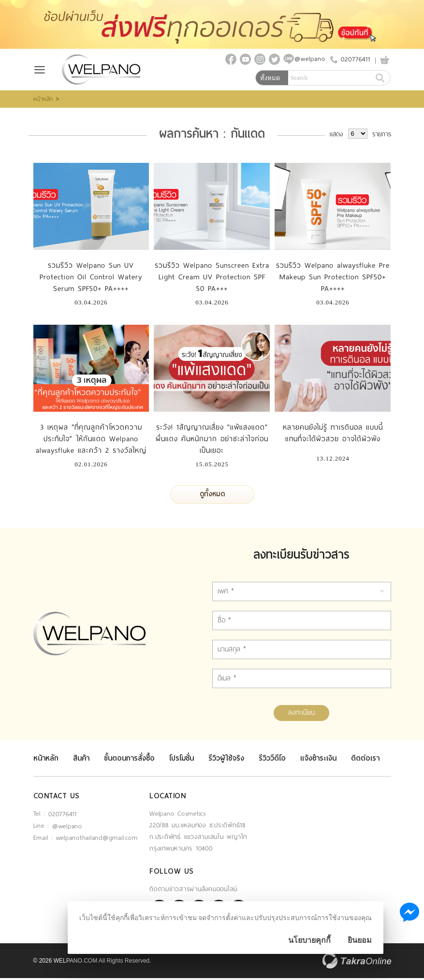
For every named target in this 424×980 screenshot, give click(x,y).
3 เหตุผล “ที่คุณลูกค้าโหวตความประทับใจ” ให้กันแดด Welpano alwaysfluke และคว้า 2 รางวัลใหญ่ (91, 441)
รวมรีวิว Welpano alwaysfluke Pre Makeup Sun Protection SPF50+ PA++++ (333, 279)
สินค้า (81, 760)
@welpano (67, 828)
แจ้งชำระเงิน (318, 760)
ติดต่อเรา (365, 760)
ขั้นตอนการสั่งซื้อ (129, 760)
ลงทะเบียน (301, 714)
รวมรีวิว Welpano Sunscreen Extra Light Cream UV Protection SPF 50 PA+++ (212, 279)
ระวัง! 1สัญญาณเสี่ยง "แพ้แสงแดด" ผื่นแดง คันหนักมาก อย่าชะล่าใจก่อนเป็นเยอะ (212, 441)
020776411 (356, 60)
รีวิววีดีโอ (272, 760)
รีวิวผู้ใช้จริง (226, 760)
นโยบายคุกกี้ (309, 940)
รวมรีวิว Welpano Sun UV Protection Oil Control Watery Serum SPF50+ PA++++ (91, 279)
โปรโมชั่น (182, 760)
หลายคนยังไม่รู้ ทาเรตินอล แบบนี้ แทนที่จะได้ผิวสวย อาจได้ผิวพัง (333, 435)
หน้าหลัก (43, 101)
